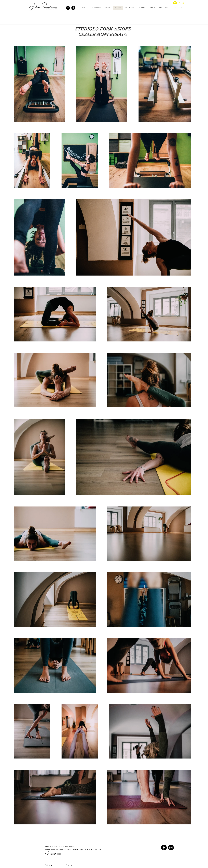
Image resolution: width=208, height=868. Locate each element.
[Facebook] (73, 8)
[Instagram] (68, 8)
